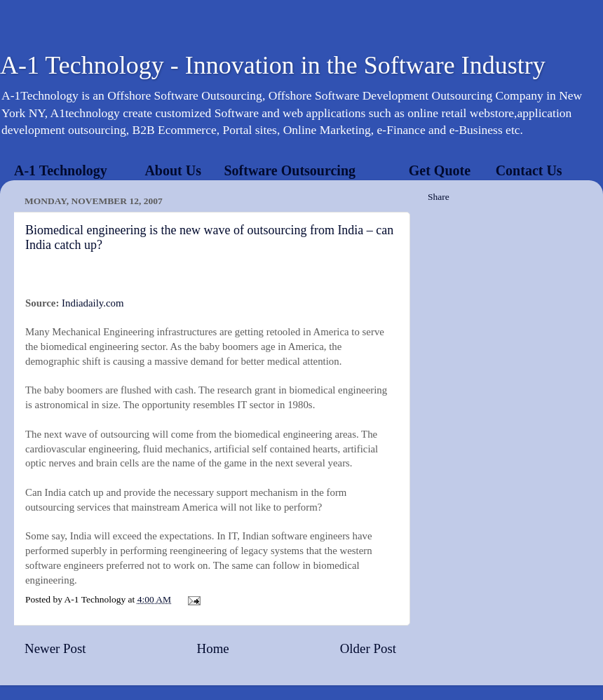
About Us (173, 170)
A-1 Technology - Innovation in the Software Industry (273, 65)
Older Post (368, 648)
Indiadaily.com (93, 303)
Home (213, 648)
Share (439, 197)
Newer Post (55, 648)
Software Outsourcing (290, 170)
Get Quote (440, 170)
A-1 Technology (61, 170)
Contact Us (529, 170)
